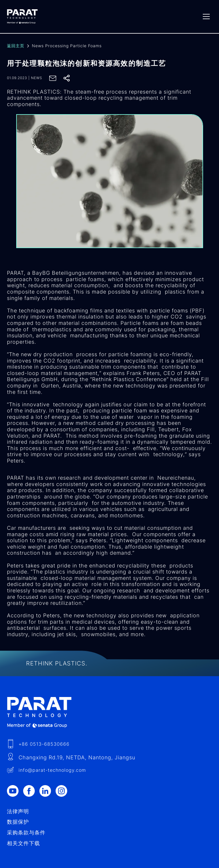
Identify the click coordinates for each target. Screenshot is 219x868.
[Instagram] (64, 791)
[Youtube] (15, 791)
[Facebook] (31, 791)
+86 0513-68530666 (44, 744)
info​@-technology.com (52, 770)
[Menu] (206, 17)
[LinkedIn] (48, 791)
